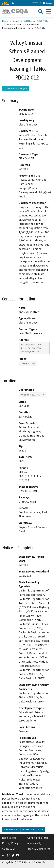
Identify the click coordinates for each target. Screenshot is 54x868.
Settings (48, 3)
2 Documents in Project (16, 88)
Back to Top (9, 838)
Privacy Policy (10, 843)
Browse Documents (39, 849)
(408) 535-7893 (28, 364)
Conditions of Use (38, 838)
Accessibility (34, 843)
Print (41, 829)
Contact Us (36, 3)
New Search (28, 829)
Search (16, 21)
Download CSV (11, 829)
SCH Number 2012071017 (36, 21)
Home (5, 21)
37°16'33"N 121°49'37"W (32, 395)
